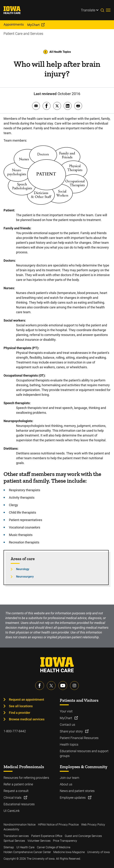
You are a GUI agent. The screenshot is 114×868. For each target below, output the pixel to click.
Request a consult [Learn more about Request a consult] (16, 791)
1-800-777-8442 (15, 731)
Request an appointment (26, 699)
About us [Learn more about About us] (66, 784)
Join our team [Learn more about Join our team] (69, 778)
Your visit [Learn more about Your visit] (66, 711)
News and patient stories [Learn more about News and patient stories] (77, 791)
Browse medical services (27, 719)
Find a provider (20, 713)
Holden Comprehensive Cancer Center (27, 852)
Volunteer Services (39, 841)
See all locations (21, 706)
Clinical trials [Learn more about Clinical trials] (13, 798)
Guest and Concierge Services (83, 836)
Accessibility (11, 829)
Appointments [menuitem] (14, 24)
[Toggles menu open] (108, 10)
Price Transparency (65, 841)
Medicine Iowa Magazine (69, 852)
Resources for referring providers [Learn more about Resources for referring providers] (26, 778)
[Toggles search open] (103, 10)
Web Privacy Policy (93, 825)
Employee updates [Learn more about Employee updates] (73, 798)
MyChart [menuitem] (33, 25)
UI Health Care (25, 847)
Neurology (23, 569)
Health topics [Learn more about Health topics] (69, 744)
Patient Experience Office (47, 836)
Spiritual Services (14, 841)
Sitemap (9, 847)
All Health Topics (57, 52)
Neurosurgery (25, 577)
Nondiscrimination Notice (20, 825)
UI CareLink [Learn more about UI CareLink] (12, 811)
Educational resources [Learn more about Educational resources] (19, 804)
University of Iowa (98, 852)
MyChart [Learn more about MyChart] (66, 718)
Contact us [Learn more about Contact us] (67, 725)
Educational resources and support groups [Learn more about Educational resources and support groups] (84, 753)
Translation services (16, 836)
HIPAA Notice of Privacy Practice (58, 825)
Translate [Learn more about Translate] (88, 10)
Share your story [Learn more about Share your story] (72, 731)
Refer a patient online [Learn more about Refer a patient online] (18, 784)
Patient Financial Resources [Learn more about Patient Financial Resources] (79, 738)
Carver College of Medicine (54, 847)
